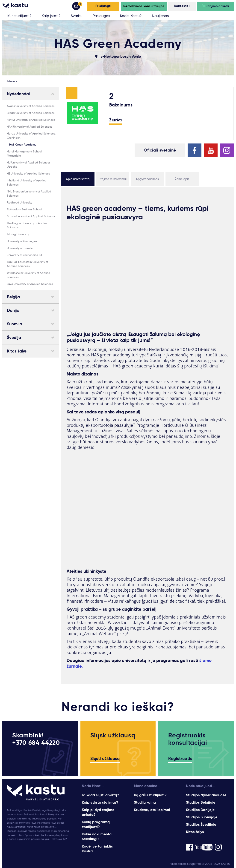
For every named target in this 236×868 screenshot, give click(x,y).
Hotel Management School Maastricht (24, 153)
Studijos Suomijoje (202, 817)
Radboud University (20, 202)
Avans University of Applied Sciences (31, 106)
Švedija (14, 338)
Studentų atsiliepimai (152, 810)
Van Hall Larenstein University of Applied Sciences (28, 264)
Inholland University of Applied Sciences (27, 182)
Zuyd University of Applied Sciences (30, 284)
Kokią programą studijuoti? (96, 824)
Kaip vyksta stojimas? (100, 802)
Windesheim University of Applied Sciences (29, 275)
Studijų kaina (145, 802)
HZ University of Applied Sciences (28, 173)
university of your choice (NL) (25, 255)
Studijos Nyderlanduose (206, 795)
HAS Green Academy (23, 145)
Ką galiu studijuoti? (150, 795)
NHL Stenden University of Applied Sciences (29, 193)
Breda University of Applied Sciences (31, 113)
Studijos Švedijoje (201, 824)
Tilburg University (18, 234)
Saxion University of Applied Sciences (31, 216)
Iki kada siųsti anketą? (100, 795)
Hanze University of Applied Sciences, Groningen (31, 136)
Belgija (13, 297)
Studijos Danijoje (200, 810)
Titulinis (12, 81)
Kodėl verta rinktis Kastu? (97, 849)
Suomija (15, 324)
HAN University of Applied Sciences (29, 127)
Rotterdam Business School (24, 209)
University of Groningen (22, 241)
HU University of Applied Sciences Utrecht (29, 165)
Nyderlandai (18, 94)
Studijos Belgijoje (201, 802)
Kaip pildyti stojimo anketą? (98, 812)
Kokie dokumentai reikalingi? (97, 836)
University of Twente (20, 248)
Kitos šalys (17, 351)
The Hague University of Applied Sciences (28, 225)
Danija (13, 310)
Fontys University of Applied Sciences (31, 120)
